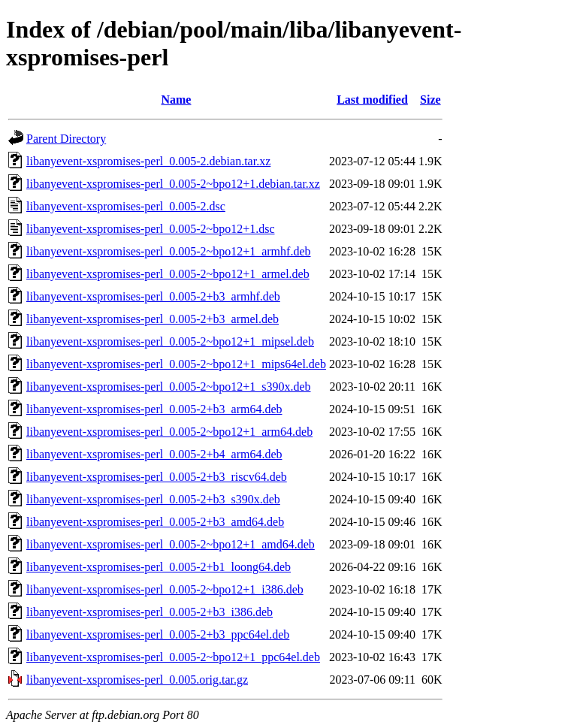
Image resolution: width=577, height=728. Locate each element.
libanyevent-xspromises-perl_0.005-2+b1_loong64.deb (159, 567)
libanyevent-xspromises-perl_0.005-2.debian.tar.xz (148, 161)
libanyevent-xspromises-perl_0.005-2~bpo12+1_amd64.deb (171, 544)
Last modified (372, 100)
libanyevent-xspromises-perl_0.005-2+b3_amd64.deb (155, 522)
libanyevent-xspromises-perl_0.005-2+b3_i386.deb (150, 612)
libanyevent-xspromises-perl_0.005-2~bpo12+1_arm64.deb (169, 432)
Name (176, 100)
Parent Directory (66, 139)
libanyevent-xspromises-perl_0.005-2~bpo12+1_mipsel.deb (170, 341)
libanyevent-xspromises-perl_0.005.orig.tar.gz (137, 680)
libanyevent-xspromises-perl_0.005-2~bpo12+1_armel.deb (168, 274)
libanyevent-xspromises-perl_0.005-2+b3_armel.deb (153, 319)
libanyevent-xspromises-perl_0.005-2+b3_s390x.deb (153, 499)
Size (430, 100)
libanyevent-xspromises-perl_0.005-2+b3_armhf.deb (153, 296)
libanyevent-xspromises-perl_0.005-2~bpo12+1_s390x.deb (169, 387)
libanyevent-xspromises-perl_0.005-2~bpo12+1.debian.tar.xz (173, 184)
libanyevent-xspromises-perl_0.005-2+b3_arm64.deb (154, 409)
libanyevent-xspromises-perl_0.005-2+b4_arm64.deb (154, 454)
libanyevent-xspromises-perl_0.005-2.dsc (126, 206)
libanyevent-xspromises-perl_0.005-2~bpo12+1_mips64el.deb (176, 364)
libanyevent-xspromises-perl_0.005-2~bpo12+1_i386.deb (165, 589)
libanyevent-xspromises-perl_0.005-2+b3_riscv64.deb (157, 477)
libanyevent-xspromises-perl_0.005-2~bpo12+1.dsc (151, 229)
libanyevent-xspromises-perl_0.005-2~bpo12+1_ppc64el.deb (173, 657)
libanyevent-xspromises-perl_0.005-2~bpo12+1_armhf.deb (168, 251)
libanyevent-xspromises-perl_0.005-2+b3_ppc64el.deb (158, 634)
